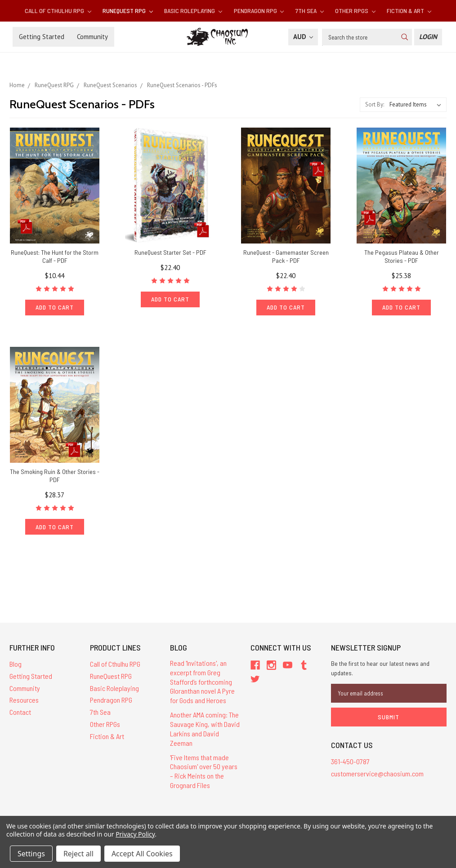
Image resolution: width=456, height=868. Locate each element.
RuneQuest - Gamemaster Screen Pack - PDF (286, 256)
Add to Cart (55, 307)
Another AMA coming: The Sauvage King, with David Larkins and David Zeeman (205, 728)
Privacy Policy (135, 834)
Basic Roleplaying (193, 11)
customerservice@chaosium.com (377, 773)
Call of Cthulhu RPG (58, 11)
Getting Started (42, 37)
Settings (31, 854)
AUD (303, 37)
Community (92, 37)
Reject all (78, 854)
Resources (24, 700)
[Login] (428, 37)
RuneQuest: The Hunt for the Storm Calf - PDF (55, 256)
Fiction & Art (409, 11)
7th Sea (310, 11)
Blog (16, 664)
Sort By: (375, 104)
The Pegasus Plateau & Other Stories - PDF (402, 256)
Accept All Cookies (142, 854)
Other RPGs (355, 11)
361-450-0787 (350, 761)
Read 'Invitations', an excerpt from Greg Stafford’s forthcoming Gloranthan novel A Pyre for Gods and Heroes (202, 682)
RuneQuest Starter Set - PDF (170, 252)
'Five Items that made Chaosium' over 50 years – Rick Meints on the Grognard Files (204, 771)
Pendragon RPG (259, 11)
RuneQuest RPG (128, 11)
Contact (20, 712)
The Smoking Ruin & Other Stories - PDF (55, 476)
